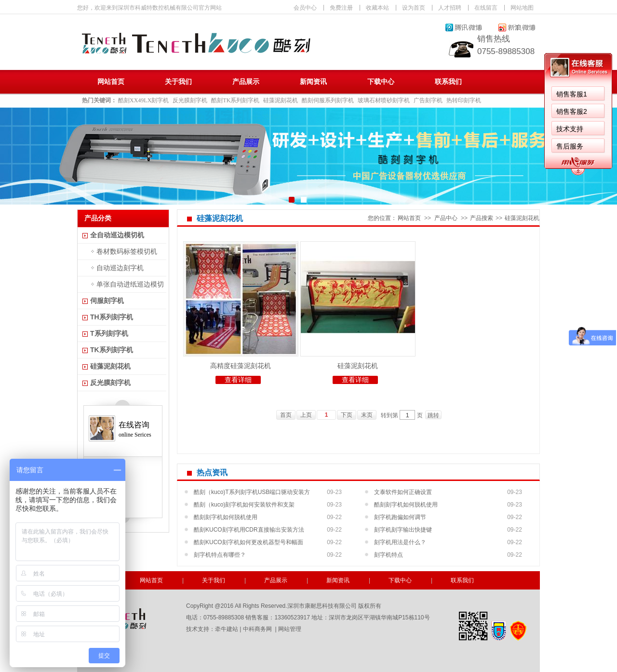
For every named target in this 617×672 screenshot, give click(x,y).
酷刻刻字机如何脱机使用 (406, 505)
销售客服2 (572, 111)
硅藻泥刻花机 (281, 100)
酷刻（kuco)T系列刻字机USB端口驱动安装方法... (252, 494)
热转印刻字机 (464, 100)
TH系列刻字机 (112, 317)
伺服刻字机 (107, 301)
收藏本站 (377, 8)
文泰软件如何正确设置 (403, 492)
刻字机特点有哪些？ (220, 555)
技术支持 (570, 129)
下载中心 (381, 82)
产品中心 (446, 218)
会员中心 (305, 8)
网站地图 (522, 8)
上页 (306, 415)
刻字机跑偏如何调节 (400, 517)
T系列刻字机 (109, 333)
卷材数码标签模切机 (127, 251)
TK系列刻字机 (112, 350)
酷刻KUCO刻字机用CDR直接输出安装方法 (249, 530)
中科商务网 (257, 629)
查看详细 (238, 380)
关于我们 (178, 82)
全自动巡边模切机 (117, 235)
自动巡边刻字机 (120, 268)
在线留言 (486, 8)
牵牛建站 (227, 629)
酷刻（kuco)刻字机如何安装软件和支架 (244, 505)
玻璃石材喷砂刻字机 (384, 100)
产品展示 (246, 82)
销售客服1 (572, 94)
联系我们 (448, 82)
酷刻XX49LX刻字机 (143, 100)
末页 (367, 415)
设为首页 (414, 8)
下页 (347, 415)
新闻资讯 (313, 82)
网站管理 (290, 629)
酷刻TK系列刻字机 (235, 100)
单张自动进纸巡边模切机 (122, 286)
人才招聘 (450, 8)
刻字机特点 (389, 555)
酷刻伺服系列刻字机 (328, 100)
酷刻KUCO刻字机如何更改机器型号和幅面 (248, 542)
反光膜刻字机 (190, 100)
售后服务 (570, 146)
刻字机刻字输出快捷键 (403, 530)
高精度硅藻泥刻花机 (241, 366)
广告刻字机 (428, 100)
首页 (286, 415)
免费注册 (341, 8)
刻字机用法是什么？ (400, 542)
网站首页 (111, 82)
